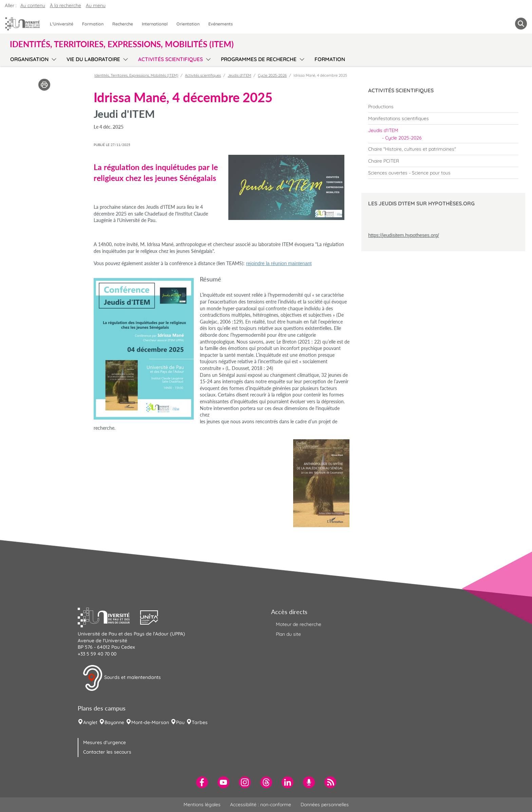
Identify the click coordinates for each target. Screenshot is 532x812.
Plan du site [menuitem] (288, 634)
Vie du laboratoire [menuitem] (93, 59)
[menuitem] (443, 107)
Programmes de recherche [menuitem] (259, 59)
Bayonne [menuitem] (114, 722)
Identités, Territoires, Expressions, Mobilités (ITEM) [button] (122, 44)
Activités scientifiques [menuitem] (170, 59)
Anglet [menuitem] (90, 722)
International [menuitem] (155, 24)
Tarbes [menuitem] (200, 722)
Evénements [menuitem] (221, 24)
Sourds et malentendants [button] (122, 678)
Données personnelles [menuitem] (325, 805)
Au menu (96, 5)
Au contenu (33, 5)
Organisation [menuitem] (29, 59)
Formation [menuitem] (93, 24)
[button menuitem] (521, 24)
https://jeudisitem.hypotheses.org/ (404, 235)
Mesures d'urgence (104, 742)
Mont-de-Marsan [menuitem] (150, 722)
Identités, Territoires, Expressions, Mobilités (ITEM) (136, 75)
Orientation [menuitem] (188, 24)
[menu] (53, 58)
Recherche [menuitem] (123, 24)
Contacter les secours (107, 752)
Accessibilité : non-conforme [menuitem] (261, 805)
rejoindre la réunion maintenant (279, 263)
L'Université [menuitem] (62, 24)
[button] (109, 617)
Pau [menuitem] (180, 722)
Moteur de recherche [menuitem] (299, 624)
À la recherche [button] (65, 5)
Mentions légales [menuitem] (202, 805)
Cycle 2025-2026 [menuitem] (403, 138)
